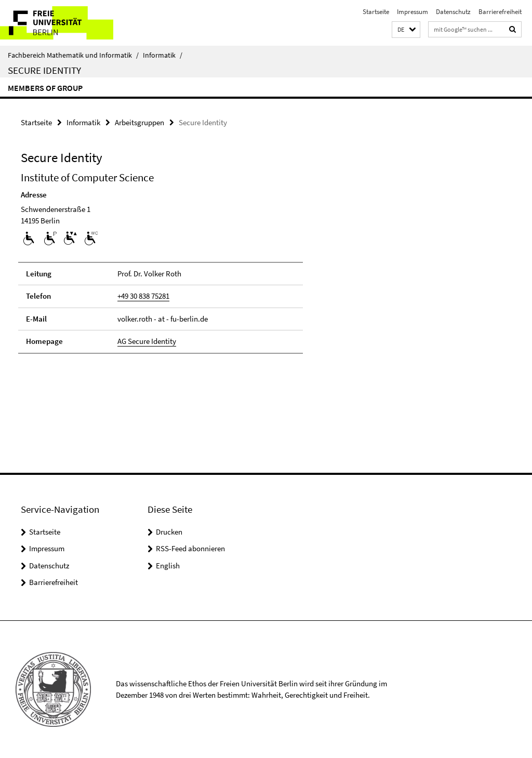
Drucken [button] (169, 532)
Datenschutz (453, 12)
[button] (406, 30)
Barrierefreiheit (500, 12)
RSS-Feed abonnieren (190, 548)
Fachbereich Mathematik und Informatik (73, 55)
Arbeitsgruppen (139, 122)
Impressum (413, 12)
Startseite (376, 12)
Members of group (45, 88)
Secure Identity (44, 70)
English (168, 566)
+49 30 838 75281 (143, 296)
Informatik (163, 55)
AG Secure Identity (147, 341)
